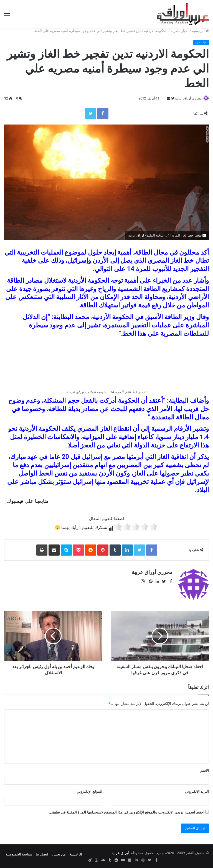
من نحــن (59, 852)
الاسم (205, 768)
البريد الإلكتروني (197, 789)
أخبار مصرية (180, 31)
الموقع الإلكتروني (89, 789)
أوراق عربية (120, 851)
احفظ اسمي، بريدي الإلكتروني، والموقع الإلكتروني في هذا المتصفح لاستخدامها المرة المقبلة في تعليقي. (127, 810)
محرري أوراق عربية (186, 99)
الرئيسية (200, 31)
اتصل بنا (42, 852)
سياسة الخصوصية (19, 852)
